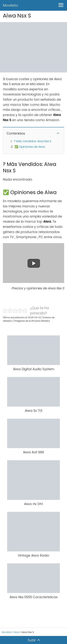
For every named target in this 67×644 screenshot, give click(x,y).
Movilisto (10, 5)
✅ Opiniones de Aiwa (30, 147)
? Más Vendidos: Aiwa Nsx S (33, 141)
